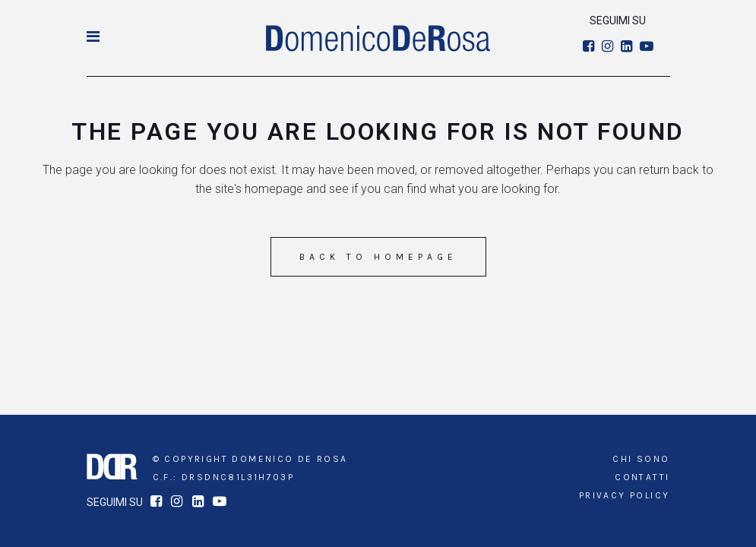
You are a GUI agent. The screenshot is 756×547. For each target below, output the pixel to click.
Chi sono (641, 459)
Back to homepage (378, 257)
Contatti (642, 477)
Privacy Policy (625, 495)
